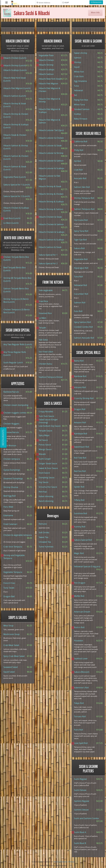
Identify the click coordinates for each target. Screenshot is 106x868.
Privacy (71, 862)
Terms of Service (60, 862)
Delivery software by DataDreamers (53, 866)
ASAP (67, 3)
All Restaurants (96, 2)
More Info (95, 13)
